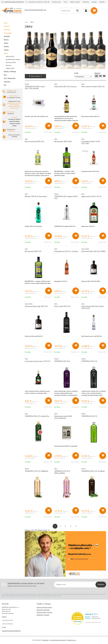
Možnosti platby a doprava (44, 612)
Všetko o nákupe (75, 2)
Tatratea (9, 65)
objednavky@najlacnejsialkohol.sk (14, 2)
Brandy (6, 40)
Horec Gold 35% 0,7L (62, 306)
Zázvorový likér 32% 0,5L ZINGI (93, 251)
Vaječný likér (10, 56)
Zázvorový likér (11, 62)
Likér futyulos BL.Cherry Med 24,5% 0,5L (93, 307)
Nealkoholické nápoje (13, 59)
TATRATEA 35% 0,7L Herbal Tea (37, 416)
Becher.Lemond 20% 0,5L (35, 141)
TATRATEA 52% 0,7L (89, 361)
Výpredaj (7, 30)
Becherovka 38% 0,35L (63, 141)
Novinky (7, 26)
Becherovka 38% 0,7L (33, 251)
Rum (5, 75)
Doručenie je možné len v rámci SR (39, 2)
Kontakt (94, 2)
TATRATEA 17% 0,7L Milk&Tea (36, 471)
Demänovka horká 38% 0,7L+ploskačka (63, 417)
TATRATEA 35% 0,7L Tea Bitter (93, 471)
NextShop (45, 640)
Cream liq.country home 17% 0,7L (38, 361)
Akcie (6, 23)
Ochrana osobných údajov (44, 607)
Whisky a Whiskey (10, 71)
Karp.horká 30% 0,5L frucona (65, 86)
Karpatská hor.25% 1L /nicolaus (66, 251)
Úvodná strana (57, 2)
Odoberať (101, 584)
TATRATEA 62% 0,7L (62, 361)
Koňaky (6, 46)
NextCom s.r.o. (72, 640)
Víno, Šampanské (10, 78)
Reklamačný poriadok (43, 615)
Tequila (6, 50)
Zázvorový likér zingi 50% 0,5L (36, 306)
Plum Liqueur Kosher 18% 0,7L (93, 86)
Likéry (6, 53)
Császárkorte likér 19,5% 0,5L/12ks (91, 142)
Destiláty (7, 36)
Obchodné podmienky (43, 610)
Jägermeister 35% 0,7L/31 (91, 196)
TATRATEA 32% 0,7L (89, 416)
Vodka (6, 43)
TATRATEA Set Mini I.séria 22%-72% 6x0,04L (35, 87)
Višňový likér (10, 68)
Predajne (102, 2)
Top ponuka (8, 33)
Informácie (86, 2)
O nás (65, 2)
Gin (5, 85)
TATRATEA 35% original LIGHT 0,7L (66, 197)
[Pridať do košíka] (49, 126)
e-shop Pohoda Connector (58, 640)
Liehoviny (7, 82)
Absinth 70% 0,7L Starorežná (36, 196)
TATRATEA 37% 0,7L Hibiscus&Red (62, 472)
